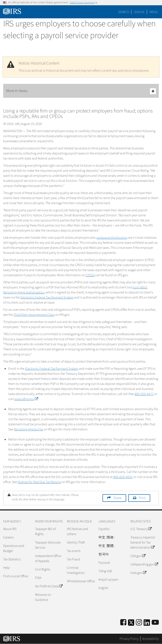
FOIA (38, 578)
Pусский (104, 563)
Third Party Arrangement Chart (34, 315)
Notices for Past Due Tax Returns (39, 482)
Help (6, 568)
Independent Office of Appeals (48, 558)
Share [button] (117, 498)
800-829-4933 (123, 477)
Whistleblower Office (81, 581)
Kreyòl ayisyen (108, 580)
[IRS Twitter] (131, 624)
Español (104, 529)
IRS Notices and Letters (78, 532)
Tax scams (74, 551)
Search (124, 12)
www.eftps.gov (26, 399)
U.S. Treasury (141, 529)
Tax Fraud (73, 559)
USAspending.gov (144, 564)
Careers (8, 537)
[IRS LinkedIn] (147, 624)
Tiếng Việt (105, 571)
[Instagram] (139, 623)
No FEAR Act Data (49, 586)
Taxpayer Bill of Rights (45, 532)
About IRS (10, 529)
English (103, 588)
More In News (81, 91)
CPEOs (90, 275)
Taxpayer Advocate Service (48, 545)
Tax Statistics (12, 559)
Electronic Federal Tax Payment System (47, 297)
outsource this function (112, 238)
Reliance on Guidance (43, 597)
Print (142, 498)
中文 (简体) (106, 537)
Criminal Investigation (76, 570)
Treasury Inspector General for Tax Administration (143, 542)
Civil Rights (43, 569)
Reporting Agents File (28, 429)
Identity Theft (76, 542)
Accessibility (151, 639)
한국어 (104, 554)
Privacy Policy (129, 639)
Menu (154, 12)
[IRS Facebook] (123, 623)
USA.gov (138, 556)
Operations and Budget (14, 548)
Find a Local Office (16, 576)
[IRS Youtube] (155, 623)
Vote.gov (138, 573)
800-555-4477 (144, 394)
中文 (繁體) (106, 546)
